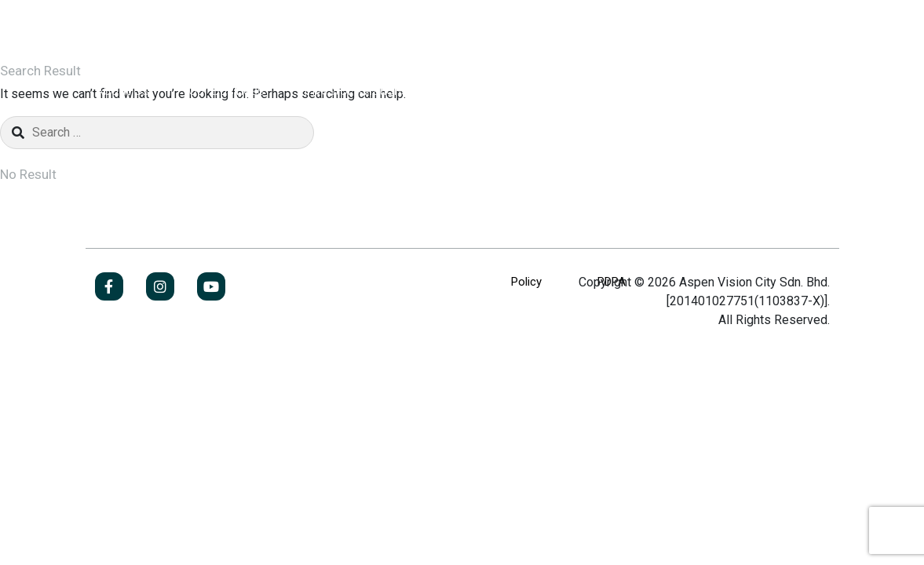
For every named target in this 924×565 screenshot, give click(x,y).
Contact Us (586, 90)
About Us (122, 90)
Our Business (226, 90)
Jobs (783, 90)
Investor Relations (356, 90)
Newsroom (480, 90)
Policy (526, 282)
